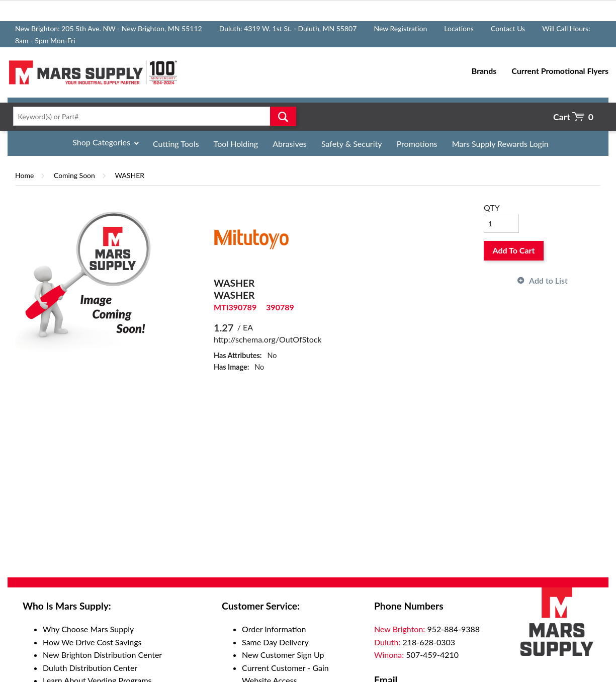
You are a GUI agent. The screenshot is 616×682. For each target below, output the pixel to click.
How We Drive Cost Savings (92, 642)
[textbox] (152, 116)
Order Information (274, 629)
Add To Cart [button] (514, 250)
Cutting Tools (176, 144)
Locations (459, 28)
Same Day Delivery (275, 642)
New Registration (400, 28)
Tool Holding (236, 144)
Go (283, 116)
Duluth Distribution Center (90, 668)
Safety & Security (352, 144)
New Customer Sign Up (283, 655)
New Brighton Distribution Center (102, 655)
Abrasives (290, 144)
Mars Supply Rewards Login (500, 144)
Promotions (417, 144)
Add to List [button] (548, 280)
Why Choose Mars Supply (88, 629)
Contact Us (508, 28)
